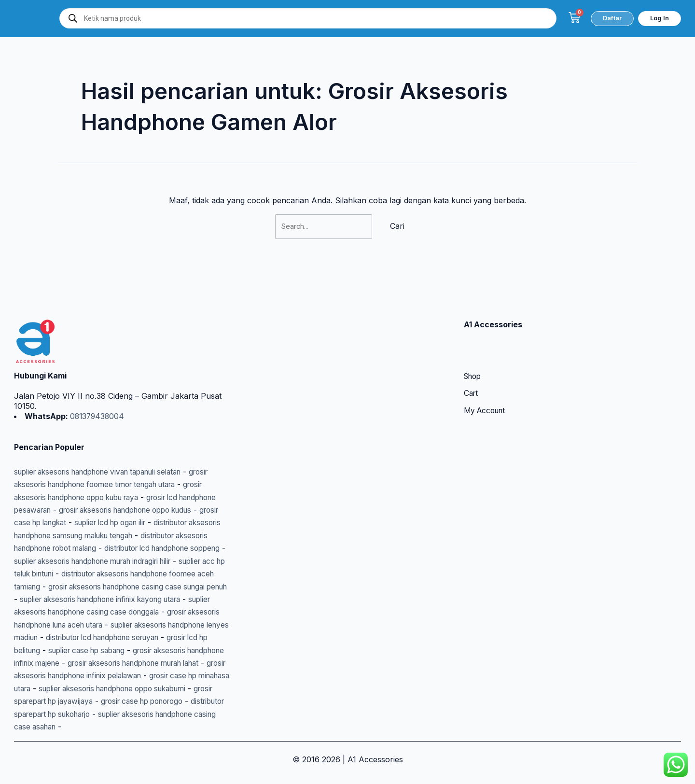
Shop (474, 351)
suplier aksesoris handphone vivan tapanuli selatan (108, 447)
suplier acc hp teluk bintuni (143, 548)
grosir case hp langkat (85, 497)
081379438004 (97, 391)
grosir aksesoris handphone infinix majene (91, 650)
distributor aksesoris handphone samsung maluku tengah (119, 510)
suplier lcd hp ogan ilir (175, 497)
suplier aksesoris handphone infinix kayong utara (104, 587)
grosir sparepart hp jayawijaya (69, 701)
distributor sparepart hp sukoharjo (77, 714)
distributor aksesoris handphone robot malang (99, 523)
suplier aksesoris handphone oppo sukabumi (124, 688)
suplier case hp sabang (181, 637)
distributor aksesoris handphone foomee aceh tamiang (114, 561)
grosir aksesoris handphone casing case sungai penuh (114, 574)
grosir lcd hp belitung (91, 637)
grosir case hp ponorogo (179, 701)
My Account (486, 386)
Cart (472, 369)
